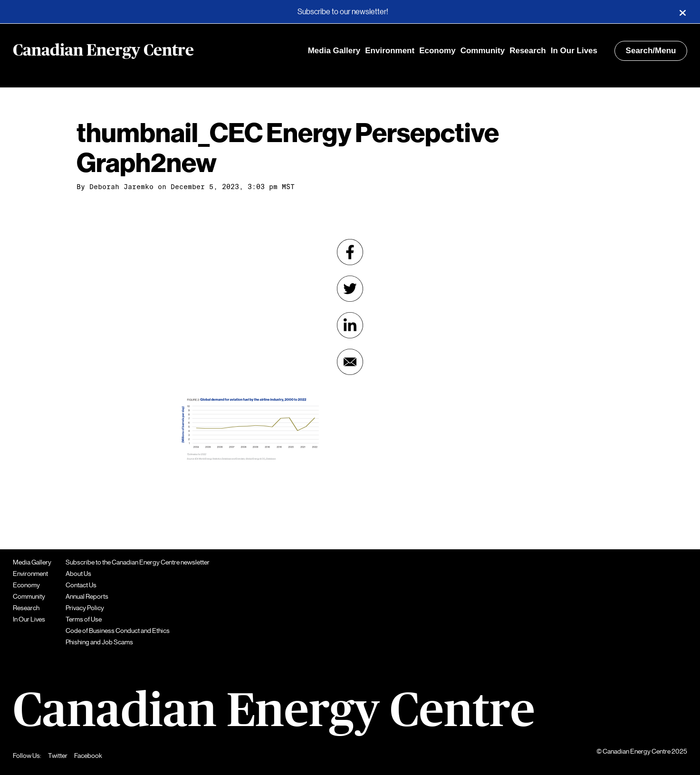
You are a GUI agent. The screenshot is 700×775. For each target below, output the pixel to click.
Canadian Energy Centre (103, 51)
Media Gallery (334, 51)
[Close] (682, 12)
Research (528, 51)
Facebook (88, 756)
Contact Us (81, 585)
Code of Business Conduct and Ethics (118, 631)
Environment (390, 51)
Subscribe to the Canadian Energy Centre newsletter (138, 562)
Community (483, 51)
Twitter (58, 756)
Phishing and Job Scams (99, 642)
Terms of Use (84, 619)
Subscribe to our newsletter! (343, 12)
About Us (78, 574)
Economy (437, 51)
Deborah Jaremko (121, 187)
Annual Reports (87, 596)
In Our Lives (574, 51)
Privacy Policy (85, 608)
